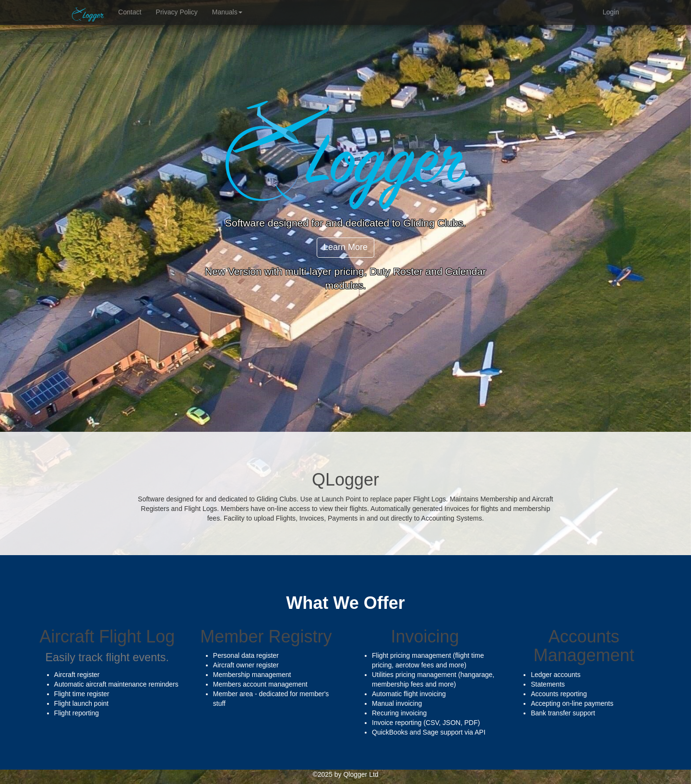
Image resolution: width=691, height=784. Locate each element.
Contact (130, 12)
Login (611, 12)
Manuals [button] (227, 12)
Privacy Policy (177, 12)
